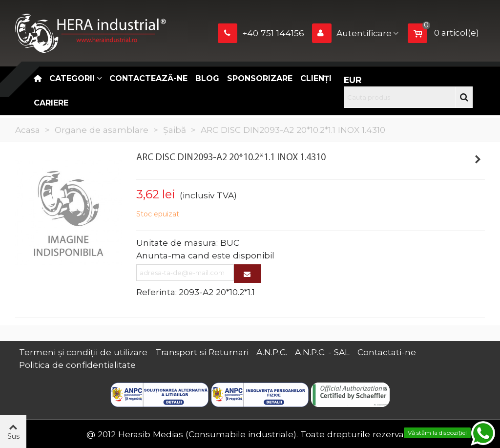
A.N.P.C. (272, 352)
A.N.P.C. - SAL (322, 352)
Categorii (72, 78)
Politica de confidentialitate (77, 365)
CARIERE (51, 103)
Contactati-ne (387, 352)
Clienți (316, 78)
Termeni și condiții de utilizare (83, 352)
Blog (207, 78)
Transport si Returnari (202, 352)
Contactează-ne (148, 78)
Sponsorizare (260, 78)
